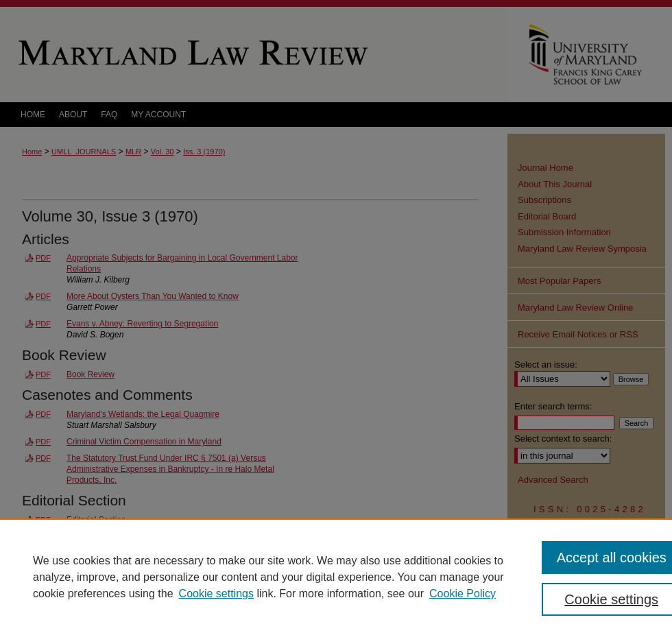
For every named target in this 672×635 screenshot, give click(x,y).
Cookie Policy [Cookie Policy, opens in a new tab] (463, 594)
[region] (336, 577)
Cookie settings (216, 594)
